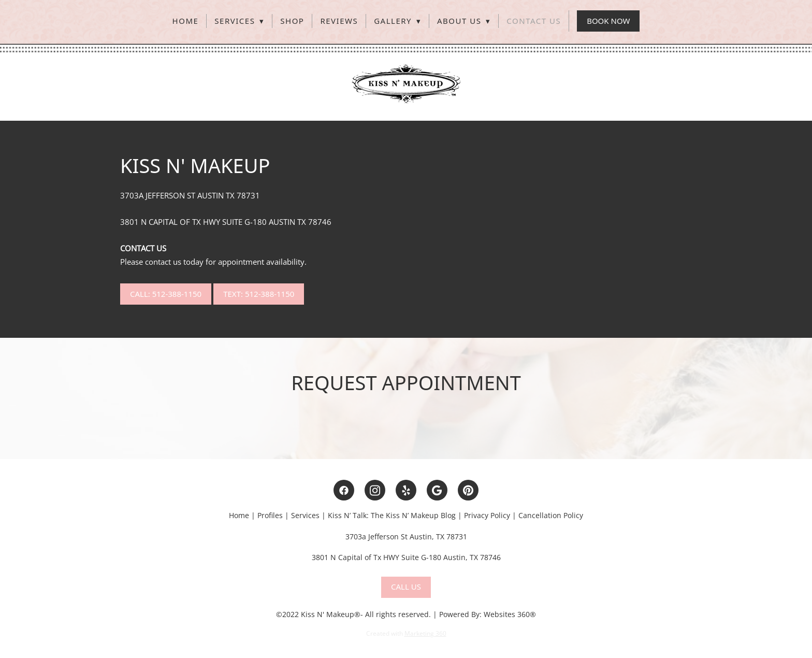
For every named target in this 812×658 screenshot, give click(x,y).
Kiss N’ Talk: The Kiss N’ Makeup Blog (392, 515)
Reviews (339, 21)
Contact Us (534, 21)
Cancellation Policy (551, 515)
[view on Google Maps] (406, 420)
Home (186, 21)
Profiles (271, 515)
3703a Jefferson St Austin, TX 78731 (406, 537)
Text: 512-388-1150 (259, 294)
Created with (406, 633)
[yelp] (406, 490)
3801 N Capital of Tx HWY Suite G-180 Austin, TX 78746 (406, 557)
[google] (437, 490)
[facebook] (344, 490)
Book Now (608, 21)
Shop (292, 21)
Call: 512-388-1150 (166, 294)
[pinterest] (468, 490)
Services (239, 21)
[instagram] (375, 490)
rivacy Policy (489, 515)
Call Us (406, 587)
